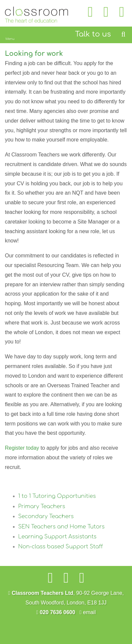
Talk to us (93, 34)
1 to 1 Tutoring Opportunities (57, 496)
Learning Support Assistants (57, 537)
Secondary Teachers (46, 516)
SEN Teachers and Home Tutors (62, 527)
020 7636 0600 (56, 612)
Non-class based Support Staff (61, 547)
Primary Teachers (42, 506)
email (88, 612)
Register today (22, 448)
